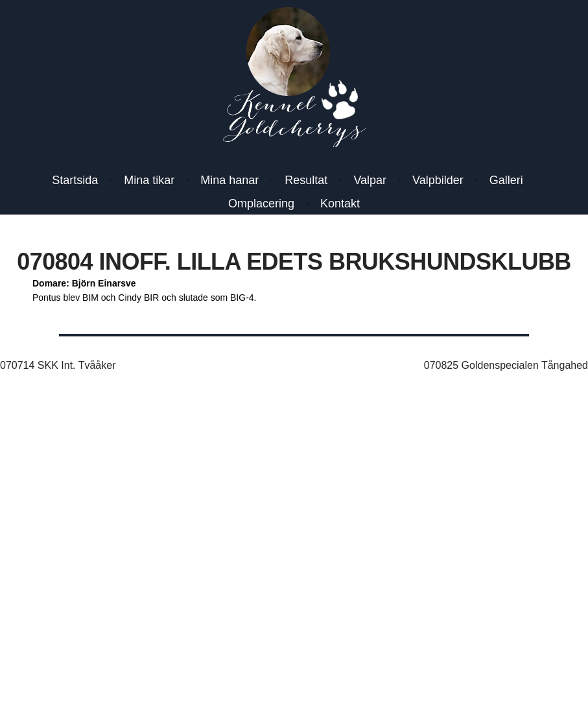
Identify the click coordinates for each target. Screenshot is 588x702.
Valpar (370, 180)
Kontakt (340, 204)
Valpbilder (438, 180)
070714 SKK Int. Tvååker (58, 365)
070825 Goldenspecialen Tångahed (506, 365)
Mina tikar (149, 180)
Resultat (306, 180)
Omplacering (261, 204)
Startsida (75, 180)
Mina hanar (229, 180)
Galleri (506, 180)
